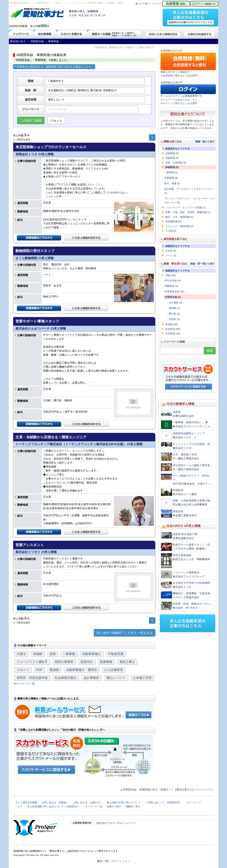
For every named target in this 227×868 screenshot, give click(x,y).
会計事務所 (91, 678)
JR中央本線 (171, 280)
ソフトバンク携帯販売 (186, 573)
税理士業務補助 (182, 555)
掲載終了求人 (133, 806)
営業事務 (169, 178)
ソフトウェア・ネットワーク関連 (184, 208)
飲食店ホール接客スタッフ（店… (193, 545)
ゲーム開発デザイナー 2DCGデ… (191, 478)
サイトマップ (194, 802)
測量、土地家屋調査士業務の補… (193, 501)
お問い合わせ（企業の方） (88, 802)
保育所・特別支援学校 (32, 678)
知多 (87, 15)
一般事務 (69, 654)
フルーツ (23, 670)
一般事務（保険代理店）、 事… (192, 422)
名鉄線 (169, 324)
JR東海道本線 (172, 291)
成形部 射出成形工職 (185, 534)
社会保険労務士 (66, 678)
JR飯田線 (169, 286)
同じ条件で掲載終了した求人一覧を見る (125, 633)
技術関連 (170, 153)
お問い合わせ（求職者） (55, 802)
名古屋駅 (174, 303)
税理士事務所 (64, 662)
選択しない (56, 100)
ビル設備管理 (113, 670)
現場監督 (178, 490)
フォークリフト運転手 (32, 662)
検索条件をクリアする (178, 149)
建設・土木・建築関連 (178, 217)
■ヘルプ (140, 4)
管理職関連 (171, 221)
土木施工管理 (142, 678)
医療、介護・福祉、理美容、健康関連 (186, 212)
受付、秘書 (170, 183)
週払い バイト (116, 678)
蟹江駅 (173, 314)
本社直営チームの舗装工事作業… (193, 465)
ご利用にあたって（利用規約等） (163, 802)
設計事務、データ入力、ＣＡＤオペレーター (189, 189)
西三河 (94, 15)
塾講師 (54, 670)
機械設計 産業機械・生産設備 (191, 593)
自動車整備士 (92, 654)
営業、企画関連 (174, 163)
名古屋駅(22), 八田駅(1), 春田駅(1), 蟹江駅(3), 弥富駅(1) (82, 90)
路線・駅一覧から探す (203, 264)
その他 (169, 231)
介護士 (21, 654)
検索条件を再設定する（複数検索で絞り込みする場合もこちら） (54, 67)
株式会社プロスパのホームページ (116, 823)
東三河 (102, 15)
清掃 (53, 654)
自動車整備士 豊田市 (82, 670)
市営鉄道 (170, 334)
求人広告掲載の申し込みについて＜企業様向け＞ (54, 806)
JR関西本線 (171, 297)
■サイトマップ (153, 4)
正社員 (169, 251)
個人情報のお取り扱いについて (124, 802)
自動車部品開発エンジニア (189, 433)
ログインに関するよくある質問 (180, 103)
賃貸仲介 (87, 662)
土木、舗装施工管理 (185, 454)
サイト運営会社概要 (26, 802)
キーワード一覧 (25, 684)
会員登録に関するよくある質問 (180, 76)
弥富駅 (173, 319)
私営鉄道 (170, 329)
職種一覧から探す (205, 142)
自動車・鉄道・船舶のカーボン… (193, 604)
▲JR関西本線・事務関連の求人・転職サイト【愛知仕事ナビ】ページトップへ (167, 790)
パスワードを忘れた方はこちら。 (181, 100)
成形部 (177, 412)
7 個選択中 (56, 81)
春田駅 (173, 308)
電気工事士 (127, 662)
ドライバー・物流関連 (178, 226)
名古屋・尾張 (76, 15)
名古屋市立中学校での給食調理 (191, 583)
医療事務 (106, 662)
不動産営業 (116, 654)
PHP (39, 670)
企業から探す (114, 806)
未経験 (38, 654)
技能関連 (170, 158)
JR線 (168, 275)
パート (169, 255)
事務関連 (170, 167)
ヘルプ (19, 806)
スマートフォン (121, 861)
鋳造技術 (178, 511)
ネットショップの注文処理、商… (193, 444)
